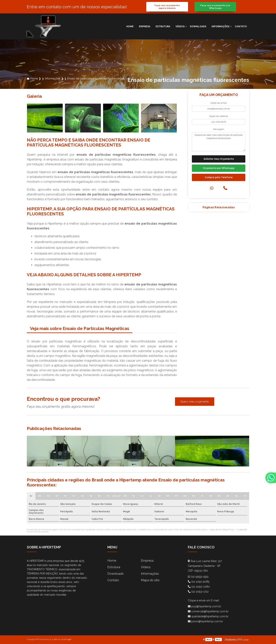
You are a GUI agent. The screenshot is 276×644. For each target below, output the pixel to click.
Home (130, 26)
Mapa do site (150, 580)
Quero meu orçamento (195, 402)
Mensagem (219, 129)
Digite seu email (219, 103)
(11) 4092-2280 (199, 587)
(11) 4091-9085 (199, 582)
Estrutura (163, 26)
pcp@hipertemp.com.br (205, 606)
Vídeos (180, 26)
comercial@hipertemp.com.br (208, 611)
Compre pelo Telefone (219, 177)
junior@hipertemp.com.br (205, 621)
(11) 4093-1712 (198, 592)
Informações (221, 26)
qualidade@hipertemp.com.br (208, 616)
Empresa (145, 26)
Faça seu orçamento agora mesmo (167, 7)
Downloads (198, 26)
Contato (241, 26)
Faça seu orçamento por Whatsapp (215, 7)
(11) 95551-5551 (198, 577)
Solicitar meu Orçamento (219, 159)
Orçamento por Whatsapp (219, 168)
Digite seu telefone (219, 116)
